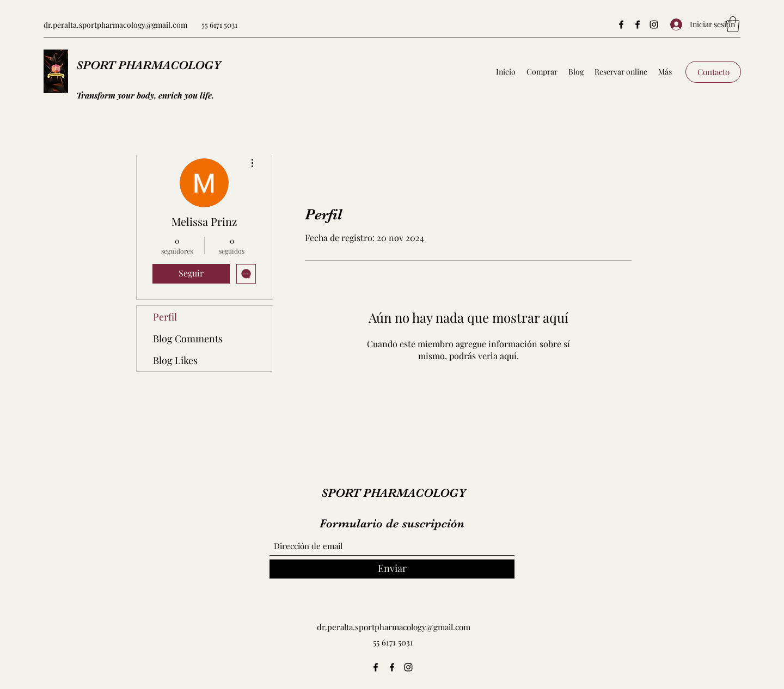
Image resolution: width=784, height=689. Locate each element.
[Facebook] (621, 24)
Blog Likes (175, 360)
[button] (733, 24)
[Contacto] (713, 72)
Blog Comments (188, 339)
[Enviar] (392, 569)
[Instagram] (654, 24)
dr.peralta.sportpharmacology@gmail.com (115, 25)
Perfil (165, 317)
